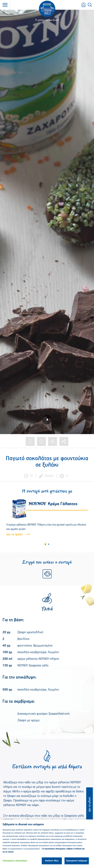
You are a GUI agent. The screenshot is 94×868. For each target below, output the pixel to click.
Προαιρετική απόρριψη (77, 863)
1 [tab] (45, 544)
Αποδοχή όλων (52, 863)
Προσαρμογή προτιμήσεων (15, 863)
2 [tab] (49, 544)
